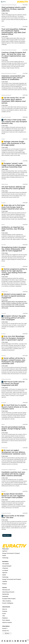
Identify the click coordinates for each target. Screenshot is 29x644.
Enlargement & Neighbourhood (9, 470)
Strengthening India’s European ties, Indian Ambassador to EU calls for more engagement (14, 249)
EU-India (4, 245)
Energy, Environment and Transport (12, 579)
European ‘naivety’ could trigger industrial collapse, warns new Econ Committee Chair (14, 165)
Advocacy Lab (6, 590)
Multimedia (5, 596)
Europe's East (5, 292)
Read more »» (7, 535)
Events (4, 614)
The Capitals (6, 564)
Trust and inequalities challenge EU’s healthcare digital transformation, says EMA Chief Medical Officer (14, 32)
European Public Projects (9, 599)
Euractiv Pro (6, 631)
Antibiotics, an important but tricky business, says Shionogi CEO (13, 229)
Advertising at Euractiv (8, 592)
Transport (4, 313)
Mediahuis (5, 618)
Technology (5, 558)
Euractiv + (5, 628)
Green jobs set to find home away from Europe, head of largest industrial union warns (13, 207)
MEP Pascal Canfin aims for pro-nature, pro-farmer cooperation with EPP (13, 383)
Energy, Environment (6, 117)
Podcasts (5, 611)
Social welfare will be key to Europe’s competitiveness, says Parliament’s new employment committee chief (13, 361)
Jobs (4, 616)
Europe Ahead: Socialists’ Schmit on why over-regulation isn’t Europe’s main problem (13, 496)
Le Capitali (5, 570)
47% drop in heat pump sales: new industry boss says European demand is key (14, 121)
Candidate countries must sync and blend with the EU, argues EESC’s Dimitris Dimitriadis (13, 474)
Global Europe (5, 184)
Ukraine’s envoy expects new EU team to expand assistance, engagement (14, 296)
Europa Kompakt (7, 566)
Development (5, 448)
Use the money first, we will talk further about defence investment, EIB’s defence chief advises (14, 100)
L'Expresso (5, 568)
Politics (3, 139)
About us (5, 609)
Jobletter (5, 581)
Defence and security (6, 95)
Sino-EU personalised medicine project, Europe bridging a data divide (14, 429)
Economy (4, 161)
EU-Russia (4, 403)
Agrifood (5, 551)
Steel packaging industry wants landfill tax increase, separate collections (14, 9)
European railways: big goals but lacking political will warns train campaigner (14, 318)
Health (3, 27)
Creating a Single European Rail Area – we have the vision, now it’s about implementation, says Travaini (14, 55)
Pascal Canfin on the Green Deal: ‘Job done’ (13, 517)
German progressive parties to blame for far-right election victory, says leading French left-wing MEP (14, 272)
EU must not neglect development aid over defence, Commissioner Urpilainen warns (14, 452)
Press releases (6, 620)
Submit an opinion (7, 622)
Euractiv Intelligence (8, 603)
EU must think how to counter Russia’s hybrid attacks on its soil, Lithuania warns (14, 407)
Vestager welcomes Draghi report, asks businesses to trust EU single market (13, 143)
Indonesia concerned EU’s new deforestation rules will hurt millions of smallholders (13, 78)
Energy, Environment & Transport (9, 5)
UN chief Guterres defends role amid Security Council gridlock (13, 188)
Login (7, 633)
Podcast (4, 584)
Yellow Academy (7, 601)
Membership (6, 594)
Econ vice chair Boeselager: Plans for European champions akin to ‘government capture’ (13, 338)
